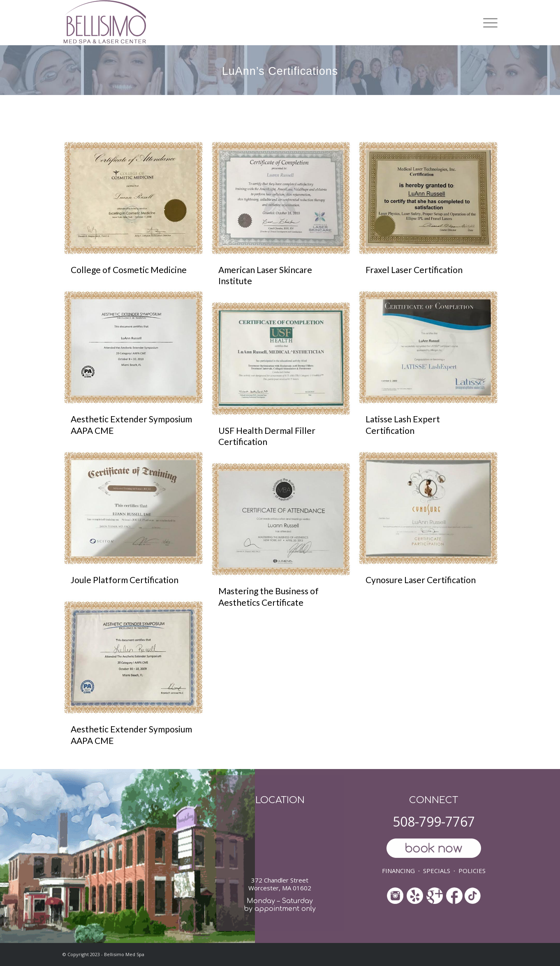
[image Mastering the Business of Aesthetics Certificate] (284, 542)
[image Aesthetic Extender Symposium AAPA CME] (136, 370)
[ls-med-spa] (105, 23)
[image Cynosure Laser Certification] (431, 525)
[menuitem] (487, 23)
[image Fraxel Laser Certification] (431, 215)
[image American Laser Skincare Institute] (284, 221)
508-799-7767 (434, 821)
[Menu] (487, 23)
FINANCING (398, 871)
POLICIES (472, 871)
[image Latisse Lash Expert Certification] (431, 370)
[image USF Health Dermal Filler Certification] (284, 381)
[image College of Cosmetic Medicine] (136, 215)
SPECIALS (437, 871)
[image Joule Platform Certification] (136, 525)
